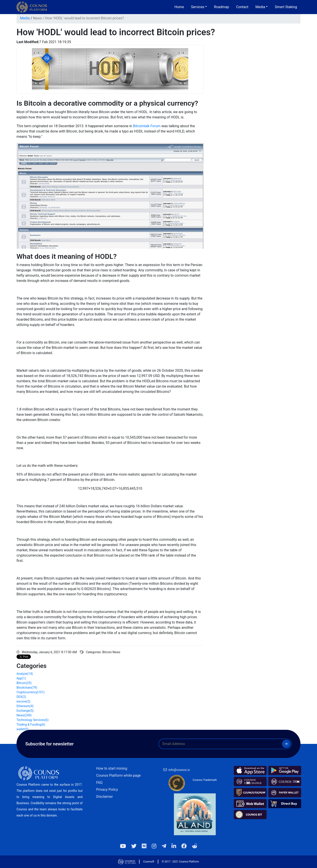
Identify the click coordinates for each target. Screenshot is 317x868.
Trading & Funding (31, 725)
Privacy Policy (107, 790)
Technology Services (33, 720)
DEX (21, 697)
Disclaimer (104, 797)
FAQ (99, 782)
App (21, 678)
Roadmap (221, 7)
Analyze (25, 674)
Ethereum (25, 706)
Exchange (25, 711)
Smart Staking (286, 7)
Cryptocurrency (31, 692)
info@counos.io (179, 770)
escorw (23, 701)
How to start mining (112, 768)
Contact (242, 7)
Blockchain (27, 688)
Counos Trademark (205, 780)
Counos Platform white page (118, 775)
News (37, 18)
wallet (23, 729)
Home (179, 7)
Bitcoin (24, 683)
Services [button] (198, 7)
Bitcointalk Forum (147, 126)
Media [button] (260, 7)
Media (25, 18)
